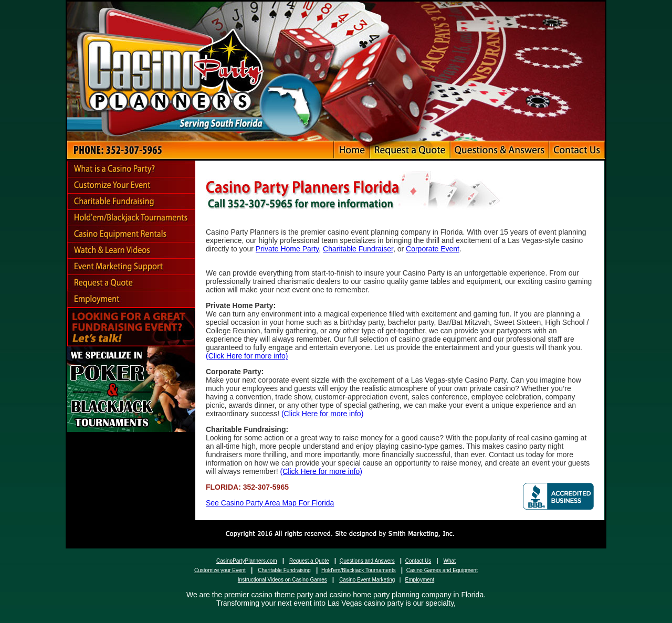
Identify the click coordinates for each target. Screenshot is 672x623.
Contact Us (418, 561)
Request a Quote (309, 561)
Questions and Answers (367, 561)
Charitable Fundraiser (358, 249)
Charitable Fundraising (284, 570)
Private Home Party (287, 249)
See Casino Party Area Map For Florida (270, 503)
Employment (420, 580)
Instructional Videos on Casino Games (282, 580)
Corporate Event (433, 249)
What (450, 561)
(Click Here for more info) (247, 356)
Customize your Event (220, 570)
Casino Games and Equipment (442, 570)
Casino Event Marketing (367, 580)
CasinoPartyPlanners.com (247, 561)
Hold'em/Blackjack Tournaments (359, 570)
